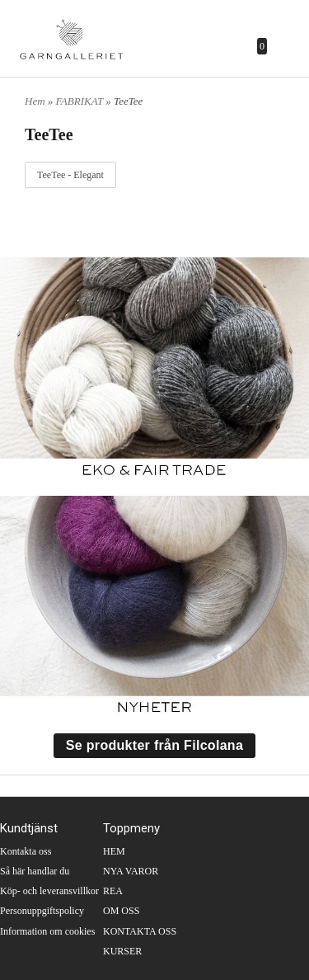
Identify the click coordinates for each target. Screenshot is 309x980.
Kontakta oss (26, 851)
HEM (114, 851)
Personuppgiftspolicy (42, 911)
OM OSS (121, 911)
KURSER (122, 951)
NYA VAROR (131, 871)
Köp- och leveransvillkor (49, 891)
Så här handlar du (35, 871)
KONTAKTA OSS (140, 931)
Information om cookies (47, 931)
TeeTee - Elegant (70, 175)
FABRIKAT (81, 101)
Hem (35, 101)
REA (113, 891)
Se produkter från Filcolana (154, 745)
